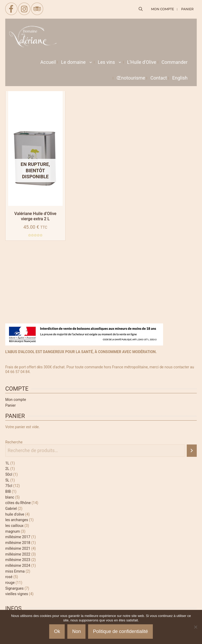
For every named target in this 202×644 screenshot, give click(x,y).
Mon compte (16, 400)
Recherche (14, 442)
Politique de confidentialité (120, 631)
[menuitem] (180, 78)
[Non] (195, 627)
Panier (11, 405)
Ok (57, 631)
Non (76, 631)
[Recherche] (192, 451)
